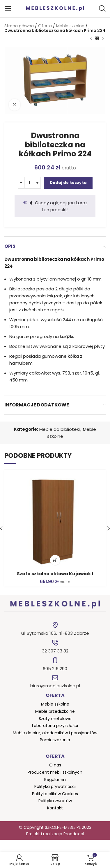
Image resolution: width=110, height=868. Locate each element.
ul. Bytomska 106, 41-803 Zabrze (55, 633)
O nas (55, 765)
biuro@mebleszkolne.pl (55, 686)
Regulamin (55, 780)
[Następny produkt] (103, 39)
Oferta (45, 26)
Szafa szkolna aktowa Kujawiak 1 (55, 574)
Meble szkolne (70, 26)
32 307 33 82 (55, 651)
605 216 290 (55, 669)
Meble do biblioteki (60, 429)
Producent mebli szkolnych (55, 772)
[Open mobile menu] (8, 9)
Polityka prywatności (55, 786)
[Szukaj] (102, 9)
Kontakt (55, 808)
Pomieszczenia (55, 740)
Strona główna (19, 26)
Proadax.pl (74, 834)
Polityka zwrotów (55, 801)
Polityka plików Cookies (55, 794)
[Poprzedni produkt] (91, 39)
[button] (55, 560)
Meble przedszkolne (55, 711)
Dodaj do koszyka (68, 183)
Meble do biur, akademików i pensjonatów (55, 733)
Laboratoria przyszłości (55, 726)
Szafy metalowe (55, 719)
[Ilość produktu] (29, 183)
